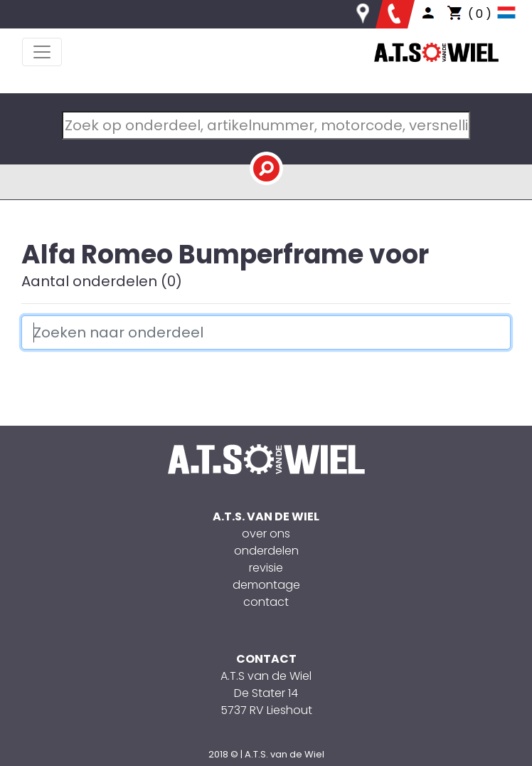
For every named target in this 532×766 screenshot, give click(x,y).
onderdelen (266, 551)
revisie (266, 568)
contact (266, 602)
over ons (266, 534)
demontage (266, 585)
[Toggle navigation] (42, 52)
